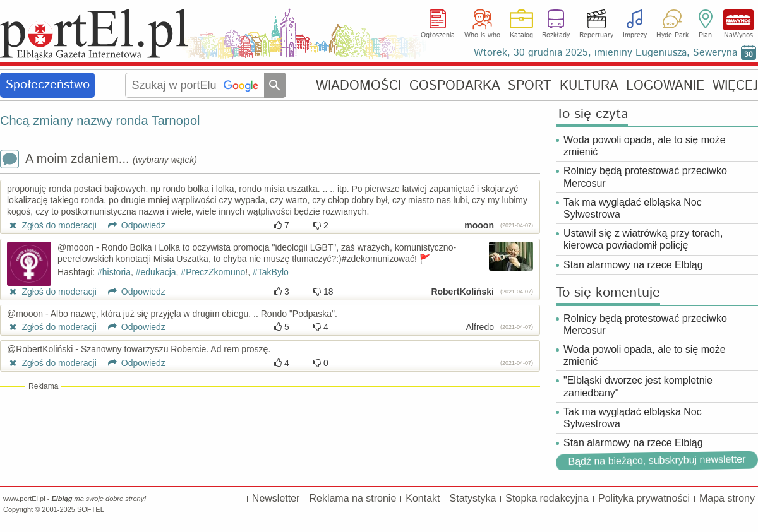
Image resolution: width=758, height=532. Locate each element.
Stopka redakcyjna (547, 498)
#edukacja (156, 272)
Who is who (482, 35)
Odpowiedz (132, 225)
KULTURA (589, 86)
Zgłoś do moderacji (52, 225)
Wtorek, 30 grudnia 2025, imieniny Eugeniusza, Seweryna (605, 53)
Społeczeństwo (48, 85)
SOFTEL (91, 509)
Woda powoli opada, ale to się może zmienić (645, 146)
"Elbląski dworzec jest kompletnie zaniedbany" (638, 386)
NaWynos (738, 20)
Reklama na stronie (352, 498)
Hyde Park (672, 35)
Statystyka (473, 498)
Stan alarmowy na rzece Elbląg (633, 265)
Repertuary (596, 35)
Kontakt (423, 498)
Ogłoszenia (438, 35)
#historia (114, 272)
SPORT (530, 86)
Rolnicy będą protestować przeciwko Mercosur (645, 177)
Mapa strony (727, 498)
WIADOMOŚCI (358, 86)
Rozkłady (556, 35)
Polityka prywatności (644, 498)
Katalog (521, 35)
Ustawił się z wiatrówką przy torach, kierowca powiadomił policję (643, 239)
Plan (705, 35)
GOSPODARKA (455, 86)
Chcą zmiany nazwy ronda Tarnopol (100, 121)
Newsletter (276, 498)
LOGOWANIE (665, 86)
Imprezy (635, 35)
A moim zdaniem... (99, 160)
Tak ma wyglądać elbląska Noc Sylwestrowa (633, 208)
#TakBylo (271, 272)
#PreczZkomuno (213, 272)
